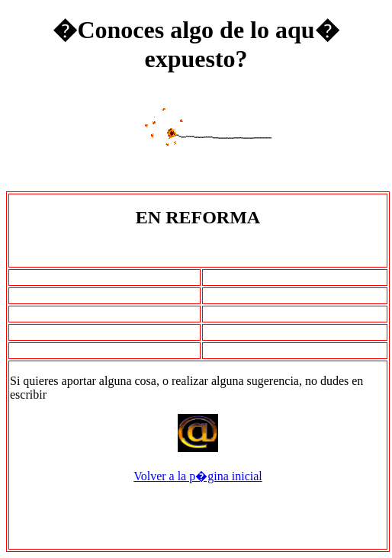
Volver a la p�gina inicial (198, 476)
